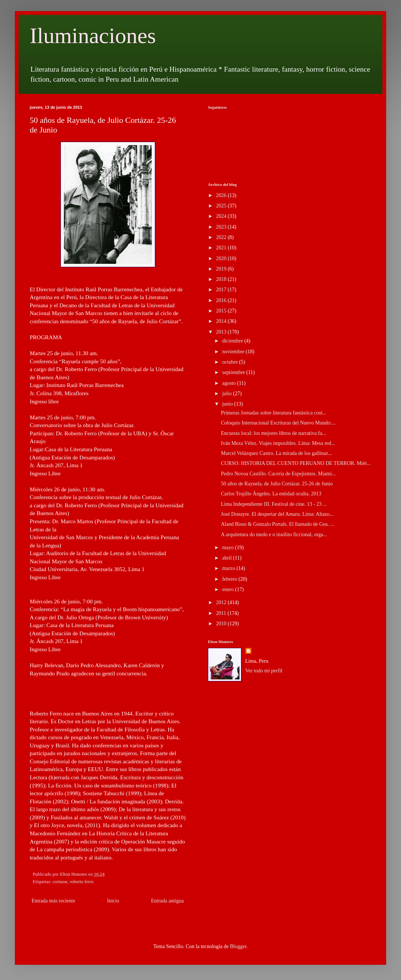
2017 (222, 290)
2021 (222, 248)
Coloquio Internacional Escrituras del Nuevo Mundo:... (278, 423)
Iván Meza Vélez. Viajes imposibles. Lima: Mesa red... (278, 443)
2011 (222, 613)
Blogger (238, 946)
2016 (222, 300)
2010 (222, 624)
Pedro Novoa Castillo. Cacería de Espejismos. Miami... (278, 474)
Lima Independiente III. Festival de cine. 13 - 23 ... (274, 504)
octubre (230, 362)
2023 (222, 227)
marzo (229, 568)
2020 (222, 258)
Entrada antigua (167, 901)
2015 (222, 311)
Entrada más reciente (53, 901)
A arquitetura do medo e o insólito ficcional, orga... (274, 535)
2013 (222, 332)
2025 (222, 206)
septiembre (234, 372)
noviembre (234, 352)
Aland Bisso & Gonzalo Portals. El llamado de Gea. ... (278, 524)
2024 (222, 216)
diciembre (233, 341)
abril (227, 558)
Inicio (113, 901)
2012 (222, 602)
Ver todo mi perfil (264, 671)
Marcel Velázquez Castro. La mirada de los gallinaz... (276, 453)
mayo (229, 548)
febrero (230, 579)
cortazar (60, 882)
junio (228, 404)
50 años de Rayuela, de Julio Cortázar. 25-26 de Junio (277, 484)
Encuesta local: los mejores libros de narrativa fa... (273, 433)
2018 (222, 279)
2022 (222, 237)
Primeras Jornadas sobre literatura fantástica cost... (274, 413)
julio (227, 394)
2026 (222, 195)
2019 (222, 269)
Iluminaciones (93, 36)
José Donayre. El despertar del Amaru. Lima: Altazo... (277, 514)
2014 (222, 321)
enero (229, 589)
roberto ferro (82, 882)
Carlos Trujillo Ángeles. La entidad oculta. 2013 (271, 494)
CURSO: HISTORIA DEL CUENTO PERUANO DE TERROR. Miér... (296, 463)
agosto (229, 383)
